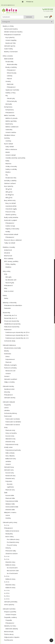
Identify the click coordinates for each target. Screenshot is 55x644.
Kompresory (8, 107)
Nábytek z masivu (10, 512)
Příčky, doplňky (11, 264)
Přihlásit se (30, 2)
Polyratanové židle (12, 501)
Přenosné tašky (11, 551)
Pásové (9, 79)
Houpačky (8, 405)
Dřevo (8, 357)
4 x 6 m (7, 599)
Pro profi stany (12, 545)
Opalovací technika (12, 90)
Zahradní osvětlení (11, 379)
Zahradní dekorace (9, 345)
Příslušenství (11, 70)
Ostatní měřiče (11, 132)
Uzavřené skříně (11, 206)
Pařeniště (7, 308)
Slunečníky (7, 313)
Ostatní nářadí (11, 155)
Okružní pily (11, 98)
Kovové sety (10, 473)
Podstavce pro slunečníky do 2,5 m (18, 332)
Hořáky (8, 232)
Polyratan (9, 481)
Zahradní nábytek (9, 402)
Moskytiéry (9, 534)
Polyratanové (10, 359)
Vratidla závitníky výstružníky (15, 158)
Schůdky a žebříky (10, 181)
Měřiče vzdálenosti (12, 127)
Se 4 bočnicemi (12, 573)
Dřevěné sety (10, 478)
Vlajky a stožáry (9, 382)
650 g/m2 (9, 198)
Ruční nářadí (9, 144)
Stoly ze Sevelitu (11, 433)
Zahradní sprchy (10, 46)
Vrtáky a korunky (11, 166)
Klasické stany (10, 562)
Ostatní (8, 374)
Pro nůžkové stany (13, 539)
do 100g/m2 (10, 195)
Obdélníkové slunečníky (12, 324)
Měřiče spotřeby (11, 121)
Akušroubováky (12, 64)
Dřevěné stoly (10, 442)
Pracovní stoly (10, 212)
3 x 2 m (7, 525)
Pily (7, 96)
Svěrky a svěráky (11, 169)
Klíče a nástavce (11, 149)
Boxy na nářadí (11, 203)
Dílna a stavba (8, 56)
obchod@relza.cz (9, 5)
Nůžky (7, 161)
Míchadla (9, 104)
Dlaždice (8, 267)
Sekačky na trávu (10, 626)
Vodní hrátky (9, 49)
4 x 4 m (7, 590)
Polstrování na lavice (13, 425)
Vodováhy (9, 130)
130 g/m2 (9, 189)
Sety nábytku (10, 456)
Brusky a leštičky (11, 67)
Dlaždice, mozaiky (9, 247)
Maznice (8, 164)
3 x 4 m (7, 556)
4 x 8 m (7, 593)
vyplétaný (10, 487)
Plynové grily (10, 283)
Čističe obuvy (9, 634)
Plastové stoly (10, 430)
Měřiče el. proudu (11, 118)
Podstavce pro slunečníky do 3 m (17, 335)
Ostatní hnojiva (11, 615)
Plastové (8, 362)
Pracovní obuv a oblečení (13, 240)
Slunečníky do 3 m (10, 315)
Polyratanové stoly (12, 444)
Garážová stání (9, 389)
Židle (6, 493)
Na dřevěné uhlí (11, 280)
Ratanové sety (11, 476)
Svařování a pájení (11, 220)
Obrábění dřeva (10, 135)
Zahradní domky (8, 386)
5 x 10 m (7, 596)
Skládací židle (10, 504)
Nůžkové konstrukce (12, 531)
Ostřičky (7, 138)
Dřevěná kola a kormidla (12, 348)
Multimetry (9, 124)
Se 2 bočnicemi (12, 568)
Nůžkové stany (10, 565)
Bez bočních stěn (13, 571)
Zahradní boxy (9, 467)
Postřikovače (9, 640)
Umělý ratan (8, 447)
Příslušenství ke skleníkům (13, 305)
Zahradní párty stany (10, 522)
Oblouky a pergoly (10, 365)
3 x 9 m (7, 576)
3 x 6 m (7, 582)
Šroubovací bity (11, 178)
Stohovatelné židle (12, 507)
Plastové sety (10, 490)
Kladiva (8, 172)
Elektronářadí (9, 59)
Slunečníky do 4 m (11, 318)
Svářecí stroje (10, 226)
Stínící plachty (9, 605)
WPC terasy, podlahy (11, 261)
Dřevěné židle (10, 510)
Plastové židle (10, 498)
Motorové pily (9, 632)
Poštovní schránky (10, 368)
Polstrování (8, 416)
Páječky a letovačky (12, 229)
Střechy (8, 548)
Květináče (8, 354)
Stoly (6, 427)
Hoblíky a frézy (11, 93)
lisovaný (10, 484)
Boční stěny (10, 537)
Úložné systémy (11, 215)
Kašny (5, 295)
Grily (6, 274)
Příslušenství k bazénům (12, 35)
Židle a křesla (10, 453)
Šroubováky (10, 62)
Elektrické (10, 84)
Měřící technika (10, 115)
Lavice (6, 408)
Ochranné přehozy (11, 413)
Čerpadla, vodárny (10, 617)
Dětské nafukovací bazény (13, 32)
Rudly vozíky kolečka (11, 217)
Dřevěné (7, 253)
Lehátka (7, 410)
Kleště (8, 152)
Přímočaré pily (12, 101)
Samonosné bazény (11, 29)
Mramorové (8, 256)
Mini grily (9, 277)
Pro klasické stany (13, 542)
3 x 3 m (7, 559)
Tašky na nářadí (10, 243)
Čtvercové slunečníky (12, 321)
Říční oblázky (9, 259)
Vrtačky (8, 81)
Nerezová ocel (10, 371)
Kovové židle (10, 495)
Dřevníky (7, 392)
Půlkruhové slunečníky (12, 327)
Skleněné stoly (10, 439)
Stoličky (8, 518)
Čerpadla (9, 620)
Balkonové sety (11, 459)
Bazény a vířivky (8, 26)
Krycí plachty (10, 37)
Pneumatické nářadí (11, 234)
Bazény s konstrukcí (11, 52)
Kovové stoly (10, 436)
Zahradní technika (9, 609)
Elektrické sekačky (12, 629)
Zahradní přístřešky (11, 602)
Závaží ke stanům (12, 554)
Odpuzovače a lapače (12, 637)
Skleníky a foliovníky (10, 303)
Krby (6, 288)
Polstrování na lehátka (13, 422)
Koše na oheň (9, 291)
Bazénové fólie (11, 43)
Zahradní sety (9, 470)
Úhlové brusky (12, 73)
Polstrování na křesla (13, 419)
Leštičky (10, 76)
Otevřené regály (11, 209)
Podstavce (8, 330)
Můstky (7, 351)
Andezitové (8, 250)
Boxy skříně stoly (10, 200)
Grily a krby (7, 271)
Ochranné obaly (10, 341)
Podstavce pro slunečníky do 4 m (17, 338)
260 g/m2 (9, 192)
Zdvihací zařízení (10, 183)
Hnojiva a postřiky (10, 612)
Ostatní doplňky (11, 40)
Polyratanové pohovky (13, 450)
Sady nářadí (10, 147)
